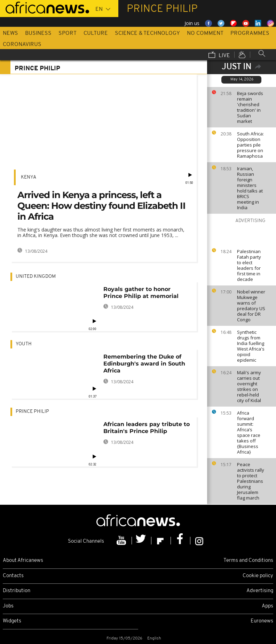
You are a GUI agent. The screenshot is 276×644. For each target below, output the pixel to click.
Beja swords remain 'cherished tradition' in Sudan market (250, 107)
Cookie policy (258, 576)
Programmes (250, 33)
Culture (96, 33)
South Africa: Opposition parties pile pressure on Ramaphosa (250, 145)
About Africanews (23, 561)
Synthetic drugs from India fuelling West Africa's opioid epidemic (251, 346)
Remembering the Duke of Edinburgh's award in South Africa (144, 364)
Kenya (29, 177)
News (10, 33)
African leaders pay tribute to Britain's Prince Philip (147, 428)
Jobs (8, 606)
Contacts (13, 576)
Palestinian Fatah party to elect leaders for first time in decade (249, 265)
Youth (24, 344)
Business (38, 33)
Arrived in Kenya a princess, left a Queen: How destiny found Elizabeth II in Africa (101, 206)
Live (219, 55)
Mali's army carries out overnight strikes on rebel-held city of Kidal (249, 386)
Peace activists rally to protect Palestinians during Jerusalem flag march (251, 481)
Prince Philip (32, 412)
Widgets (12, 621)
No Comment (205, 33)
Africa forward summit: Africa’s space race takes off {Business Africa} (249, 432)
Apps (267, 606)
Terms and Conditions (248, 561)
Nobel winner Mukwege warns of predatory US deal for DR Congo (251, 306)
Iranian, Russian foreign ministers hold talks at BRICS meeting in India (250, 188)
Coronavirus (22, 45)
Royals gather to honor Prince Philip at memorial (141, 293)
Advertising (260, 591)
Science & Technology (147, 33)
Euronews (262, 621)
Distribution (17, 591)
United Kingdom (36, 277)
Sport (68, 33)
